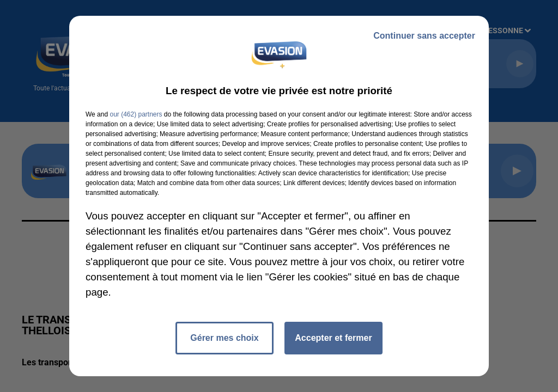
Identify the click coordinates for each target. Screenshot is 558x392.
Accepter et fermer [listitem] (333, 338)
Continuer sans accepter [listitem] (424, 36)
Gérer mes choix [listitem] (224, 338)
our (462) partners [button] (136, 114)
